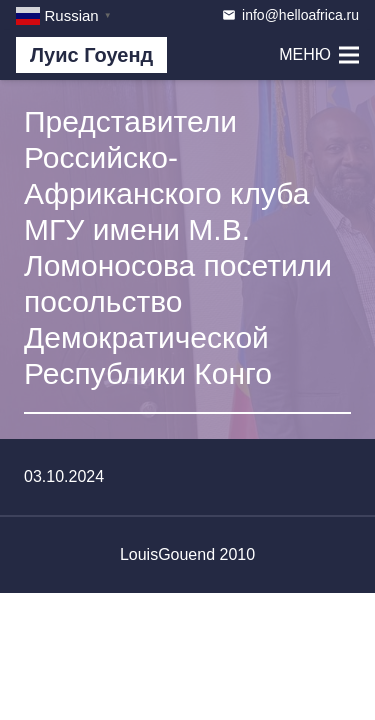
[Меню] (318, 55)
